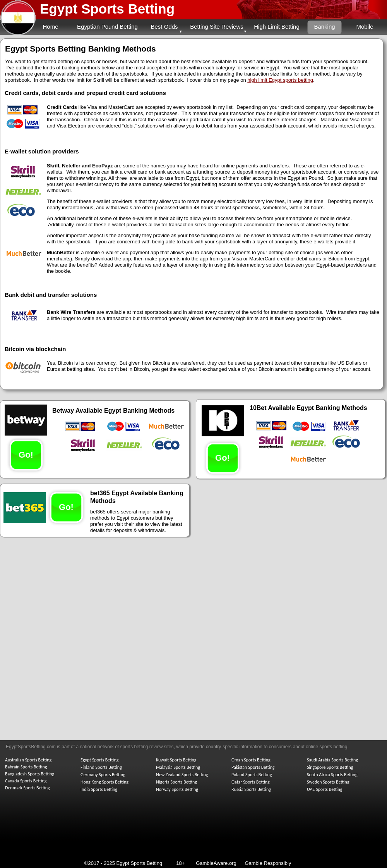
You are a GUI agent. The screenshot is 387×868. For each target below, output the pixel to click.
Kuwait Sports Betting (176, 760)
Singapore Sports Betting (330, 767)
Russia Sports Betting (251, 789)
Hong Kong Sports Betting (104, 782)
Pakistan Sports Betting (253, 767)
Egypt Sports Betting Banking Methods (80, 49)
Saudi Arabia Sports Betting (332, 760)
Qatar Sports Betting (251, 782)
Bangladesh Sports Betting (30, 774)
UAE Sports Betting (324, 789)
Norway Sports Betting (177, 789)
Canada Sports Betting (26, 781)
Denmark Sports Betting (27, 788)
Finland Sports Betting (101, 767)
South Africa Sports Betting (332, 775)
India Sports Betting (99, 789)
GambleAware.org (216, 863)
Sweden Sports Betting (328, 782)
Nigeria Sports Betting (176, 782)
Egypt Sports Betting (107, 9)
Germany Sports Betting (103, 775)
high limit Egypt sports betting (280, 80)
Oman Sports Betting (251, 760)
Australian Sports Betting (28, 760)
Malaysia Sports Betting (178, 767)
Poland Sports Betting (252, 775)
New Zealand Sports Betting (182, 775)
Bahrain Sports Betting (26, 767)
